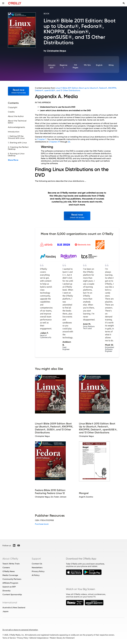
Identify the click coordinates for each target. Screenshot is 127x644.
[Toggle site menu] (3, 3)
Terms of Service (9, 638)
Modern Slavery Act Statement (62, 638)
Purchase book (42, 524)
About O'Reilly (10, 559)
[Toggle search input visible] (124, 3)
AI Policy (36, 575)
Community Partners (12, 579)
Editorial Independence (39, 638)
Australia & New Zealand (14, 608)
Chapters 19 (54, 142)
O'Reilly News (9, 571)
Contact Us (37, 564)
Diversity (6, 591)
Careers (6, 568)
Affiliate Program (10, 583)
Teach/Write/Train (11, 564)
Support (36, 559)
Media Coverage (10, 575)
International (10, 602)
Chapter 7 (42, 139)
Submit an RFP (9, 587)
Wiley (111, 65)
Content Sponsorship (12, 594)
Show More (13, 160)
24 (69, 142)
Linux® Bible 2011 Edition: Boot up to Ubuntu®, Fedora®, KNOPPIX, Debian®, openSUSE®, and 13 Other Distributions (76, 89)
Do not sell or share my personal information (20, 630)
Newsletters (37, 568)
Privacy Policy (38, 571)
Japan (5, 611)
